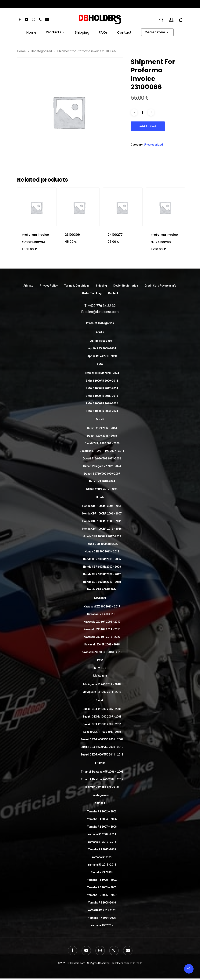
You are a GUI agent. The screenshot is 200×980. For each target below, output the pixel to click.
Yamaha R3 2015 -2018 (102, 865)
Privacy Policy (49, 286)
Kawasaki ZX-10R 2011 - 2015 (102, 629)
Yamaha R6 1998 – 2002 (102, 880)
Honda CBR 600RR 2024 (102, 589)
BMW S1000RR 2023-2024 (102, 411)
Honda (100, 497)
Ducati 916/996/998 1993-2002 (102, 458)
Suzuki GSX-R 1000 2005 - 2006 (102, 709)
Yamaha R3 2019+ (102, 872)
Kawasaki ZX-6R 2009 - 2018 (102, 644)
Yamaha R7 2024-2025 (102, 918)
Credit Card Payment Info (160, 286)
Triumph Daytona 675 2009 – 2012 (102, 779)
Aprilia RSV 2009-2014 (102, 348)
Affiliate (28, 286)
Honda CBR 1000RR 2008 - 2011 (102, 521)
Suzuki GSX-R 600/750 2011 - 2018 (102, 755)
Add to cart (148, 126)
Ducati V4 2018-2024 (102, 481)
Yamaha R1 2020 (102, 857)
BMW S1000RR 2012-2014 (102, 388)
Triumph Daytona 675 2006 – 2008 (102, 772)
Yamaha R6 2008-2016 (102, 903)
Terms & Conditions (77, 286)
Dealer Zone (156, 33)
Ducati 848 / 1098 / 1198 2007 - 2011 (102, 451)
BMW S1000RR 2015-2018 (102, 396)
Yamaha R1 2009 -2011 (102, 834)
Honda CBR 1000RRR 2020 (102, 544)
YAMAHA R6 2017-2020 (102, 910)
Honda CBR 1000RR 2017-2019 (102, 536)
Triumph (100, 763)
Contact (124, 33)
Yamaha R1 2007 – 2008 (102, 827)
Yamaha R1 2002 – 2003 (102, 811)
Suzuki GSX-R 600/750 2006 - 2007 (102, 739)
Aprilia (100, 332)
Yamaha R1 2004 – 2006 (102, 819)
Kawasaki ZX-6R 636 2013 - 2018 (102, 652)
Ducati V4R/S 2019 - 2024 (102, 489)
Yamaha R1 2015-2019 (102, 849)
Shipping (82, 33)
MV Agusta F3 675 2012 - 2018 (102, 684)
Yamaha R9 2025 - (102, 925)
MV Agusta (100, 676)
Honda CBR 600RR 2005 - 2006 (102, 559)
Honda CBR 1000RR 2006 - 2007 (102, 514)
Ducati (100, 419)
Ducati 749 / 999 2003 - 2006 (102, 443)
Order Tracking (92, 293)
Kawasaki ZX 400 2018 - (102, 614)
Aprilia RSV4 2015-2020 (102, 356)
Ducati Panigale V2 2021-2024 (102, 466)
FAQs (103, 33)
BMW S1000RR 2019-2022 (102, 403)
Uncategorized (41, 51)
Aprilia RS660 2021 (102, 341)
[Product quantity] (143, 112)
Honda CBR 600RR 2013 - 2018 (102, 582)
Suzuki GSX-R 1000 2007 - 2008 (102, 717)
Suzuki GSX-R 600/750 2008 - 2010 (102, 747)
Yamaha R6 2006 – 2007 (102, 895)
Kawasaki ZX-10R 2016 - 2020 (102, 637)
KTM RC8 (100, 668)
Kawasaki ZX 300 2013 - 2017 (102, 607)
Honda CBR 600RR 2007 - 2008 (102, 567)
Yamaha (100, 803)
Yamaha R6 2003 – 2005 (102, 887)
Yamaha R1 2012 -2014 (102, 842)
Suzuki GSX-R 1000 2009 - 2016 (102, 724)
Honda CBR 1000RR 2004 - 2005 (102, 506)
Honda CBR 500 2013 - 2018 (102, 551)
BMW (100, 364)
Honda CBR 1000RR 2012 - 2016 (102, 529)
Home (31, 33)
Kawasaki (100, 598)
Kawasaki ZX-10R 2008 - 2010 (102, 622)
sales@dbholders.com (102, 312)
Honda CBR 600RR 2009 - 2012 (102, 574)
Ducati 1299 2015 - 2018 (102, 436)
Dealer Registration (126, 286)
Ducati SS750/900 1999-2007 (102, 474)
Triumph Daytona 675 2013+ (102, 787)
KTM (100, 660)
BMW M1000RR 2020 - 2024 (102, 373)
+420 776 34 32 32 (102, 306)
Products (55, 33)
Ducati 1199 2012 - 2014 (102, 428)
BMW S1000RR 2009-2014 (102, 381)
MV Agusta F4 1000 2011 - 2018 (102, 692)
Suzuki (100, 700)
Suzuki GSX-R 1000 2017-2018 (102, 732)
